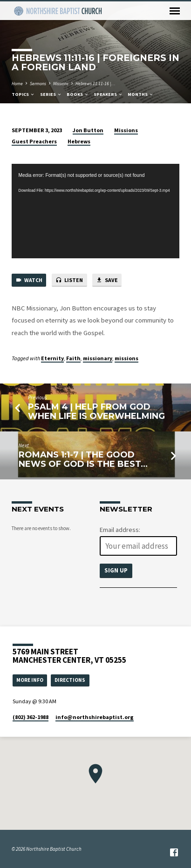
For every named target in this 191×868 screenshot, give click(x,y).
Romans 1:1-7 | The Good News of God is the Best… (83, 459)
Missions (61, 84)
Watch (29, 280)
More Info (30, 680)
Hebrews (79, 141)
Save (107, 280)
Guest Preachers (34, 141)
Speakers (108, 94)
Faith (73, 358)
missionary (98, 358)
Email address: (120, 530)
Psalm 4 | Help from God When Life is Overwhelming (96, 411)
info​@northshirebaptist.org (95, 717)
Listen (69, 280)
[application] (96, 211)
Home (17, 84)
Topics (23, 94)
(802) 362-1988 (31, 717)
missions (126, 358)
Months (141, 94)
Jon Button (88, 130)
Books (78, 94)
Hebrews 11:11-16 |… (95, 84)
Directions (70, 680)
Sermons (38, 84)
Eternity (52, 358)
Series (51, 94)
